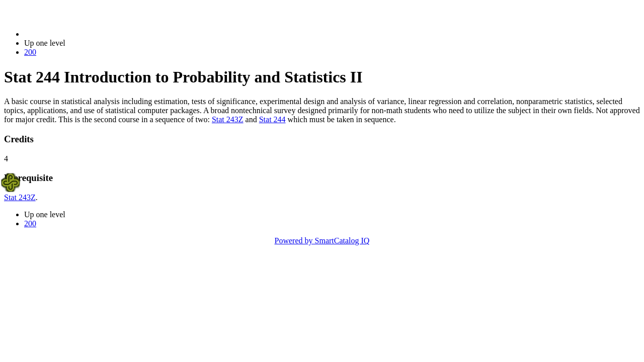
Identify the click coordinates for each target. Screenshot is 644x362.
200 (30, 52)
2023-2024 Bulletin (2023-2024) (77, 34)
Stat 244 (272, 119)
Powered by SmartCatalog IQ (322, 241)
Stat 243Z (228, 119)
